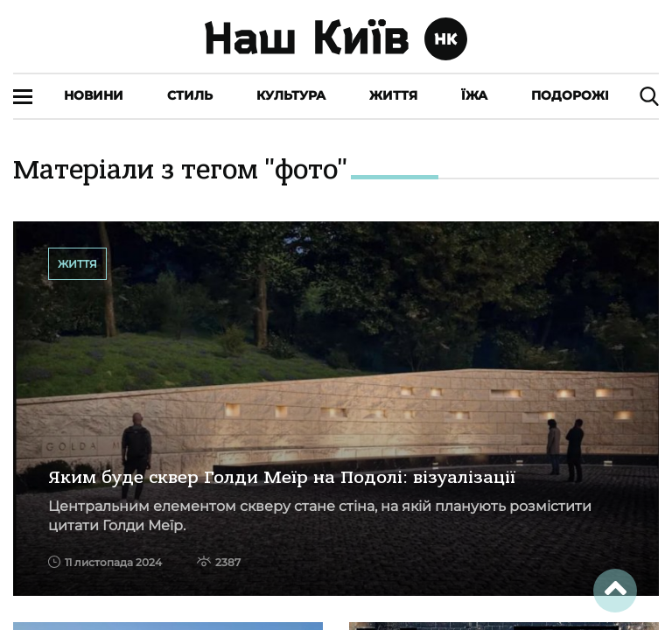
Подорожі (570, 95)
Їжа (474, 95)
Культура (291, 95)
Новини (94, 95)
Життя (393, 95)
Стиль (190, 95)
